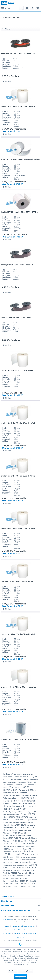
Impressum (21, 937)
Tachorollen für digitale (27, 886)
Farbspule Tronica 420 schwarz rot (18, 774)
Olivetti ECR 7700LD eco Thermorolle (22, 860)
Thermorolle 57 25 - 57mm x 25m (15, 833)
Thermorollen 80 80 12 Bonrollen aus (15, 865)
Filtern (6, 29)
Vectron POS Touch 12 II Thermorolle (20, 842)
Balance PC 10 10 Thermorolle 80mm (17, 876)
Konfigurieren (20, 977)
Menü (6, 8)
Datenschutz (7, 934)
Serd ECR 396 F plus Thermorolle (14, 846)
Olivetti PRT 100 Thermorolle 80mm (19, 853)
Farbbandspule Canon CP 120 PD (17, 835)
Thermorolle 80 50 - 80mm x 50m (17, 830)
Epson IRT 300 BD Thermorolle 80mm (19, 815)
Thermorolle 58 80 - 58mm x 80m (16, 841)
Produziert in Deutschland (14, 930)
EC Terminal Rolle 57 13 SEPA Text (20, 807)
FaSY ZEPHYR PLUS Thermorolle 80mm (20, 862)
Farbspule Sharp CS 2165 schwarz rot (19, 870)
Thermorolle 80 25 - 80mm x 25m (25, 828)
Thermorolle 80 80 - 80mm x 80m (17, 789)
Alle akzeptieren (26, 971)
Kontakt (7, 926)
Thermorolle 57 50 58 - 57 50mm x (20, 799)
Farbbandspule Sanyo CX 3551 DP (16, 881)
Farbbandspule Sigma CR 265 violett (15, 812)
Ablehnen (12, 971)
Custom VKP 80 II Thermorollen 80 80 (17, 777)
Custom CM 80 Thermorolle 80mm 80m (20, 866)
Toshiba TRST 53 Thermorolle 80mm (19, 873)
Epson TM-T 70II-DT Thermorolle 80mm (20, 838)
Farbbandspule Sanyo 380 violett (15, 878)
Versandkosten (7, 919)
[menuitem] (6, 8)
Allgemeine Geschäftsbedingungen (25, 934)
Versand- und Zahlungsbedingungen (24, 926)
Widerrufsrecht (29, 930)
